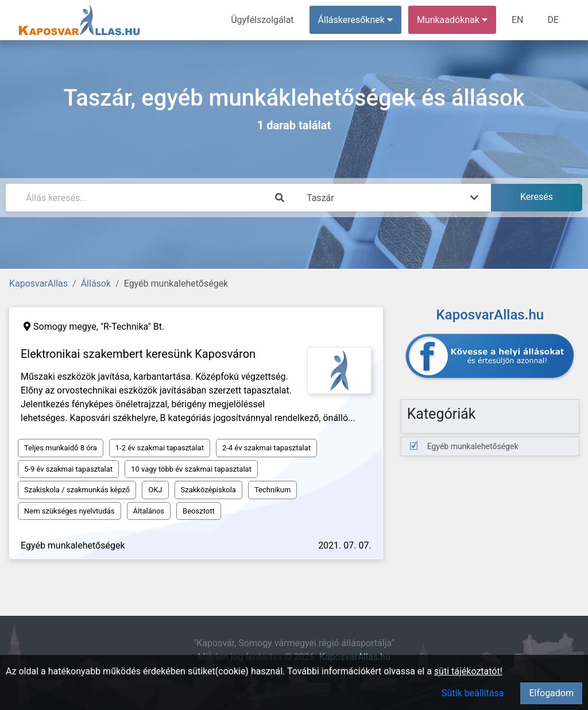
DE (553, 20)
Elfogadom (551, 693)
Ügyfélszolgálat (262, 20)
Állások (96, 283)
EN (518, 20)
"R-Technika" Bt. (132, 327)
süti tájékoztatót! (468, 671)
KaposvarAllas (38, 283)
